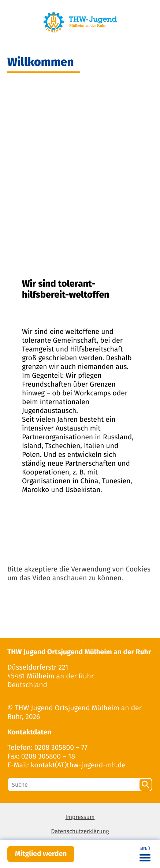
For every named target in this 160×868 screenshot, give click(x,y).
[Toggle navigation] (145, 854)
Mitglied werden (41, 854)
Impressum (80, 817)
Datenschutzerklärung (80, 832)
